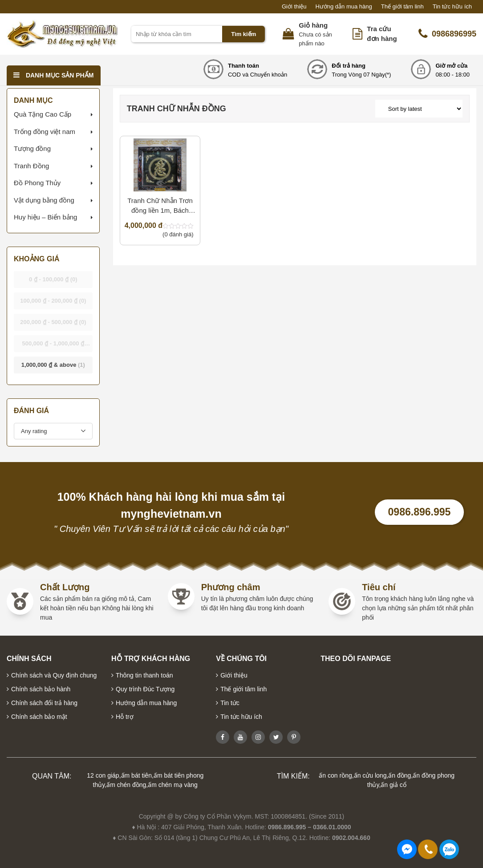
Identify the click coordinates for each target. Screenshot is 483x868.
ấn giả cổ (393, 785)
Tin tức (230, 703)
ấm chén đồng (126, 785)
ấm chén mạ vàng (173, 785)
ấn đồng (400, 775)
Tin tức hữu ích (452, 6)
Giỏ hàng (313, 25)
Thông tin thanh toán (144, 675)
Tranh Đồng (31, 166)
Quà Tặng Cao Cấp (43, 114)
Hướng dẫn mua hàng (343, 6)
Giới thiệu (294, 6)
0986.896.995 (420, 512)
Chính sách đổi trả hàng (44, 703)
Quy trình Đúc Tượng (145, 689)
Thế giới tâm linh (402, 6)
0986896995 (447, 34)
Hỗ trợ (125, 717)
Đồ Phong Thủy (37, 183)
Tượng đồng (32, 148)
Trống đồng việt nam (45, 132)
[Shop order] (419, 109)
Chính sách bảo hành (41, 689)
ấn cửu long (370, 775)
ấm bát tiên (136, 775)
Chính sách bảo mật (39, 717)
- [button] (53, 279)
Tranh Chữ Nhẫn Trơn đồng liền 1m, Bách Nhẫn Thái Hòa (160, 206)
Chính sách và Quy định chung (54, 675)
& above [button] (53, 365)
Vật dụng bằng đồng (44, 200)
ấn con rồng (335, 775)
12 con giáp (103, 775)
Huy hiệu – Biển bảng (45, 217)
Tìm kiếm (244, 34)
